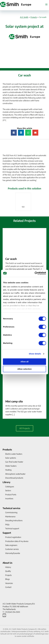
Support (7, 533)
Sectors (8, 490)
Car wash (11, 259)
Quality (8, 571)
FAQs (7, 525)
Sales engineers (11, 545)
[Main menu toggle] (46, 4)
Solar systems (11, 458)
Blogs (7, 579)
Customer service (12, 549)
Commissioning (11, 512)
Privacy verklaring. (35, 631)
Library (6, 482)
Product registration (13, 537)
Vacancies (9, 583)
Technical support (12, 528)
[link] (23, 202)
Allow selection (24, 369)
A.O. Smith (24, 17)
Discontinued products (14, 478)
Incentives (9, 498)
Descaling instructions (14, 520)
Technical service (11, 508)
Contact (8, 587)
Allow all (24, 362)
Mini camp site (14, 401)
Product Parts (11, 495)
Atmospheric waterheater (15, 474)
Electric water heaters (14, 454)
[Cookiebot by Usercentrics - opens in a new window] (35, 273)
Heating (8, 470)
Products (7, 449)
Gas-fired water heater (14, 462)
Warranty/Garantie (13, 553)
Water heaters (11, 466)
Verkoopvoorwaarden (19, 631)
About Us (7, 563)
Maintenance (10, 517)
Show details (35, 354)
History (8, 567)
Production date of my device (17, 541)
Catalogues (10, 487)
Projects (34, 17)
